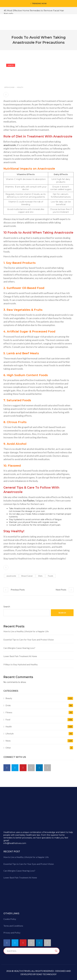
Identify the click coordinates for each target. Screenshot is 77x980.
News (8, 741)
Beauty (9, 698)
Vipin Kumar (9, 87)
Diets (40, 576)
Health (11, 65)
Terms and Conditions (13, 926)
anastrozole (10, 145)
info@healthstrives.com (15, 843)
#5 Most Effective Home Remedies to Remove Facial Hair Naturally (34, 12)
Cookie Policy (10, 919)
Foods (51, 576)
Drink (8, 705)
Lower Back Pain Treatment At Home (20, 656)
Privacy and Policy (12, 933)
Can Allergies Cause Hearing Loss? (19, 648)
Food (8, 720)
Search (7, 607)
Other (8, 748)
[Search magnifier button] (56, 951)
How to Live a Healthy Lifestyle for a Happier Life (26, 631)
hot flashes (29, 501)
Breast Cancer (27, 576)
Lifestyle (10, 734)
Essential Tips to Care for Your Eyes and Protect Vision (29, 640)
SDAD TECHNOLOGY (46, 974)
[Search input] (30, 951)
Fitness (9, 712)
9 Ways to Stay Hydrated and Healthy (21, 664)
